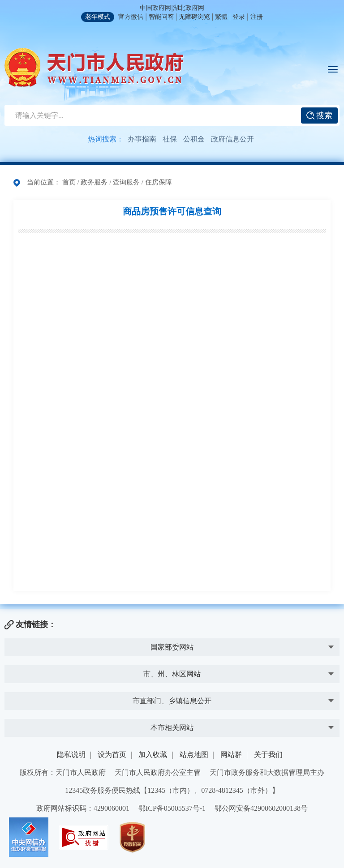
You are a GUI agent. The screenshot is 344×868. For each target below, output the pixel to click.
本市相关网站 (172, 728)
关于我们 (268, 755)
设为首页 (112, 755)
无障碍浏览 (194, 17)
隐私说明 (71, 755)
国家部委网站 (172, 647)
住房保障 (159, 182)
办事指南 (142, 139)
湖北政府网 (189, 8)
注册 (257, 17)
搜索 (320, 115)
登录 (239, 17)
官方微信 (131, 17)
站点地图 (194, 755)
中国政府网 (155, 8)
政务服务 (94, 182)
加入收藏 (153, 755)
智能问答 (161, 17)
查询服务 (126, 182)
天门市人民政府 (94, 68)
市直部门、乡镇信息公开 (172, 701)
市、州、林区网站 (172, 674)
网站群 (231, 755)
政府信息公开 (232, 139)
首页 (69, 182)
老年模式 (98, 17)
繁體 (221, 17)
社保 (170, 139)
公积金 (194, 139)
